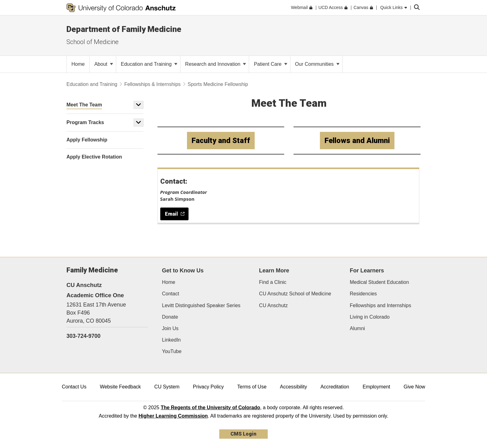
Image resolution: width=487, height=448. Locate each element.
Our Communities (317, 64)
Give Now (414, 387)
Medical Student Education (379, 282)
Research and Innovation (216, 64)
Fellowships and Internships (380, 305)
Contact (171, 294)
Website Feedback (120, 387)
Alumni (357, 328)
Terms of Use (252, 387)
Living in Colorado (370, 317)
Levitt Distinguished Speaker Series (201, 305)
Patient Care (270, 64)
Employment (376, 387)
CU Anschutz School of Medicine (295, 294)
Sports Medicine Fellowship (218, 84)
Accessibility (293, 387)
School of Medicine (93, 42)
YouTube (172, 351)
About (104, 64)
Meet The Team (84, 105)
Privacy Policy (208, 387)
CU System (167, 387)
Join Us (170, 328)
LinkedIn (172, 340)
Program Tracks (85, 122)
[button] (139, 105)
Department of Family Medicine (124, 29)
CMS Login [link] (243, 434)
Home (169, 282)
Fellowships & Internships (152, 84)
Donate (170, 317)
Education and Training (149, 64)
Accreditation (335, 387)
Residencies (363, 294)
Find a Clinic (273, 282)
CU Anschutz (273, 305)
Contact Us (74, 387)
